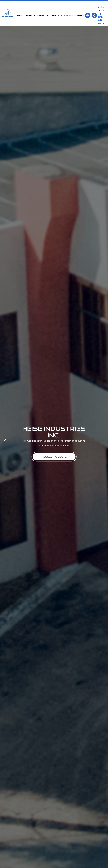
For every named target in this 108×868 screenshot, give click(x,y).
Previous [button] (3, 440)
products (57, 15)
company (19, 15)
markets (31, 15)
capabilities (43, 15)
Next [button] (105, 443)
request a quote (54, 457)
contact (69, 15)
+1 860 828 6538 (101, 19)
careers (80, 15)
